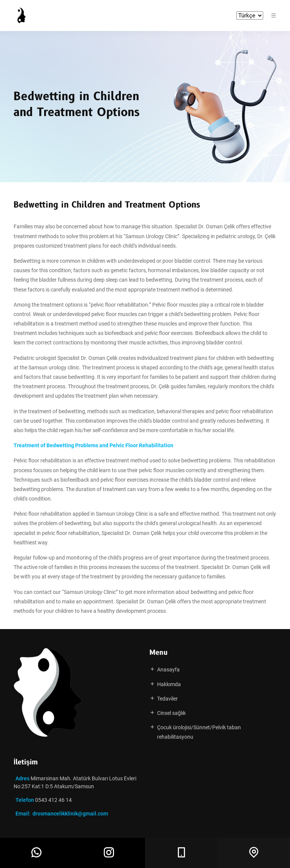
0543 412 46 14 (53, 800)
